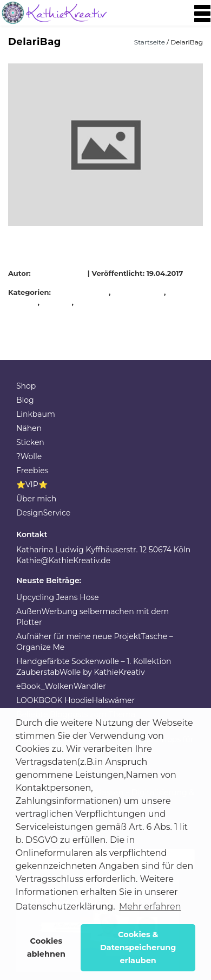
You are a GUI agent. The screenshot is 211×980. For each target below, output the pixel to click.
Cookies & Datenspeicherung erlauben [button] (138, 947)
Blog (25, 400)
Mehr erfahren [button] (150, 907)
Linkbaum (36, 414)
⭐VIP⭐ (32, 485)
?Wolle (29, 456)
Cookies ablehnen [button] (46, 947)
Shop (26, 386)
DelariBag (91, 292)
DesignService (43, 513)
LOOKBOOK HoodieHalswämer (75, 700)
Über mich (36, 499)
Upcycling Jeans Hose (58, 597)
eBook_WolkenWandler (61, 686)
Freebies (32, 470)
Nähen (29, 428)
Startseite (150, 42)
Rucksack (94, 302)
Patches (57, 302)
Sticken (30, 442)
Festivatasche (139, 292)
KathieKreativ (60, 273)
